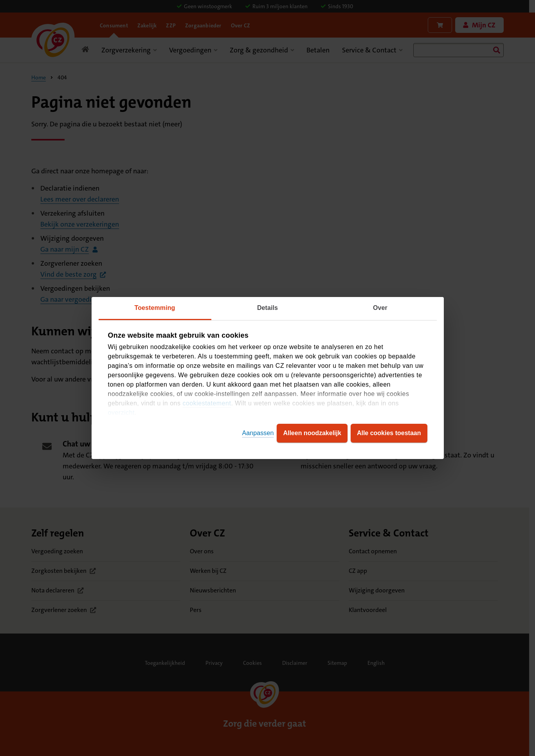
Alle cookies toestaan (389, 433)
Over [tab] (380, 308)
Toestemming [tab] (155, 308)
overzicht (122, 413)
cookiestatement (207, 403)
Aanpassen (258, 433)
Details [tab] (267, 308)
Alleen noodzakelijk (312, 433)
